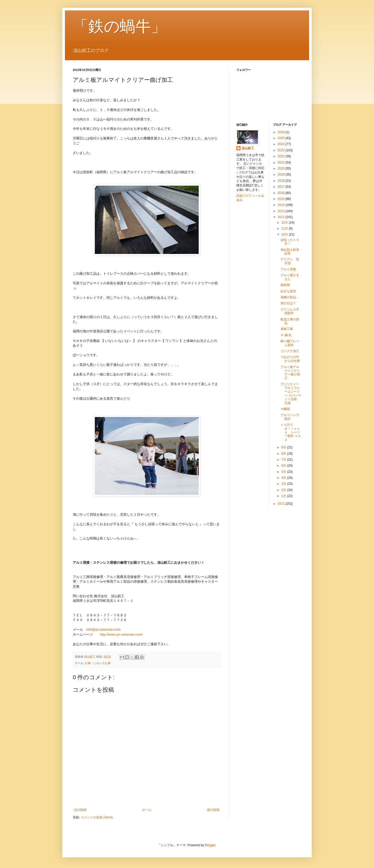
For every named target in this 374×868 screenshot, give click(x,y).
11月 (285, 228)
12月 (285, 223)
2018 (282, 181)
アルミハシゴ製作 (290, 417)
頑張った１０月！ (290, 242)
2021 (282, 163)
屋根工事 (287, 329)
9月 (284, 447)
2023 (282, 150)
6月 (284, 466)
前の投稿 (213, 810)
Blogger (210, 845)
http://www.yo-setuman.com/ (121, 634)
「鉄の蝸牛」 (120, 26)
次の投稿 (80, 810)
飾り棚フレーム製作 (290, 343)
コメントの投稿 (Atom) (97, 817)
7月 (284, 460)
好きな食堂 (288, 291)
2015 (282, 199)
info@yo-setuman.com (103, 630)
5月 (284, 472)
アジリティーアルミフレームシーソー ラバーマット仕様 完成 (293, 394)
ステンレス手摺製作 (290, 311)
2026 (282, 132)
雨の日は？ (288, 303)
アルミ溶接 (288, 269)
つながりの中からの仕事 (290, 359)
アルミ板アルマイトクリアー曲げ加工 (290, 372)
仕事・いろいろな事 (98, 663)
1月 (284, 496)
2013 (282, 211)
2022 (282, 156)
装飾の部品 (288, 297)
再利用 (285, 285)
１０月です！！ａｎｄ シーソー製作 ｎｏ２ (291, 432)
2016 (282, 193)
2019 (282, 174)
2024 (282, 144)
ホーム (147, 810)
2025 (282, 138)
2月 (284, 490)
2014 (282, 205)
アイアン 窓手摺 (290, 261)
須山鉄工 (248, 148)
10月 (285, 234)
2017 (282, 187)
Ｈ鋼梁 (285, 409)
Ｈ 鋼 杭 (286, 335)
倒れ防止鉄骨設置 (290, 252)
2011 (282, 504)
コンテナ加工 (290, 351)
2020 (282, 169)
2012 (282, 217)
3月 (284, 484)
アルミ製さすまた (290, 277)
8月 (284, 454)
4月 (284, 478)
